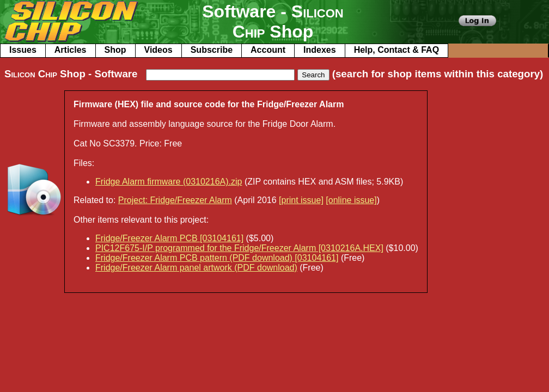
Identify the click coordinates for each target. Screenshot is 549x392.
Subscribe (212, 50)
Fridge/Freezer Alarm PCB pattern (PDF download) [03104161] (217, 258)
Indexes (320, 50)
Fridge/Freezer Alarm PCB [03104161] (169, 238)
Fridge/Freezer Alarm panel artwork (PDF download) (196, 268)
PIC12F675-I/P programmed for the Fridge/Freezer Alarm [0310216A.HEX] (239, 248)
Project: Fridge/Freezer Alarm (175, 200)
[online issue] (351, 200)
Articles (71, 50)
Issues (23, 50)
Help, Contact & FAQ (396, 50)
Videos (158, 50)
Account (268, 50)
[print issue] (301, 200)
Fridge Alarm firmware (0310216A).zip (169, 182)
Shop (115, 50)
